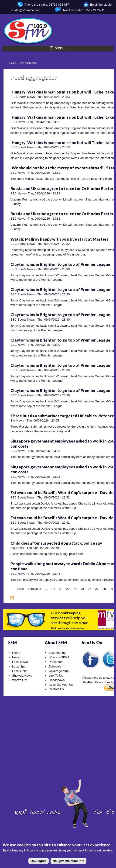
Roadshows (57, 680)
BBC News (18, 122)
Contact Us (56, 689)
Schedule (55, 666)
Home (13, 63)
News (16, 657)
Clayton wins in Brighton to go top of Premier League (60, 264)
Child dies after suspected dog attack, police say (56, 543)
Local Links (20, 671)
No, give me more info (68, 861)
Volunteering (57, 653)
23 (68, 589)
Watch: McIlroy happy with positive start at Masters (59, 239)
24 (75, 589)
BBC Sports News (23, 97)
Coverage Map (59, 671)
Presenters (56, 662)
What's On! (20, 680)
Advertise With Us (61, 685)
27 (97, 589)
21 (53, 589)
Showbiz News (22, 676)
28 (104, 589)
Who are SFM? (59, 657)
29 (111, 589)
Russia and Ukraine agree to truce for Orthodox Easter (62, 188)
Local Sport (20, 666)
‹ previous (34, 589)
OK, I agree (39, 861)
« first (20, 589)
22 (61, 589)
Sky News (17, 420)
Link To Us (56, 676)
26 (90, 589)
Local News (20, 662)
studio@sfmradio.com (26, 10)
